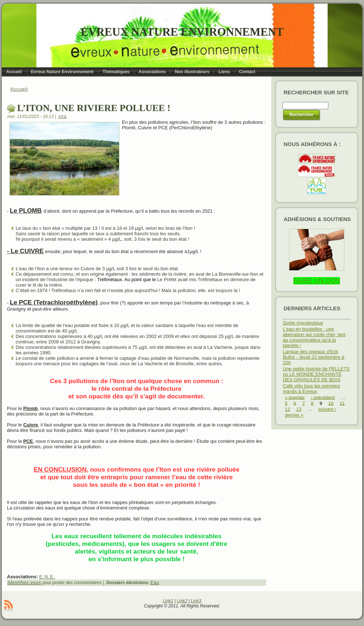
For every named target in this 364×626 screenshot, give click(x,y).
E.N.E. (47, 577)
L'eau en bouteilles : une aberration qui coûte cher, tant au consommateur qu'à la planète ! (314, 337)
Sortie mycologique (303, 323)
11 (342, 403)
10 (331, 403)
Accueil (19, 89)
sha (63, 117)
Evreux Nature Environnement (182, 32)
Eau (155, 583)
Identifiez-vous (24, 583)
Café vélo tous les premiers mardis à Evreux (312, 389)
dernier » (294, 415)
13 (299, 409)
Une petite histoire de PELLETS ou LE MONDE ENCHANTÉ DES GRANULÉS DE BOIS (316, 374)
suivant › (327, 409)
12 (288, 409)
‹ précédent (323, 397)
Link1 (168, 601)
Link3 (196, 601)
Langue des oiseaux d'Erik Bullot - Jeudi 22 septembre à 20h (314, 357)
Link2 (182, 601)
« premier (295, 397)
